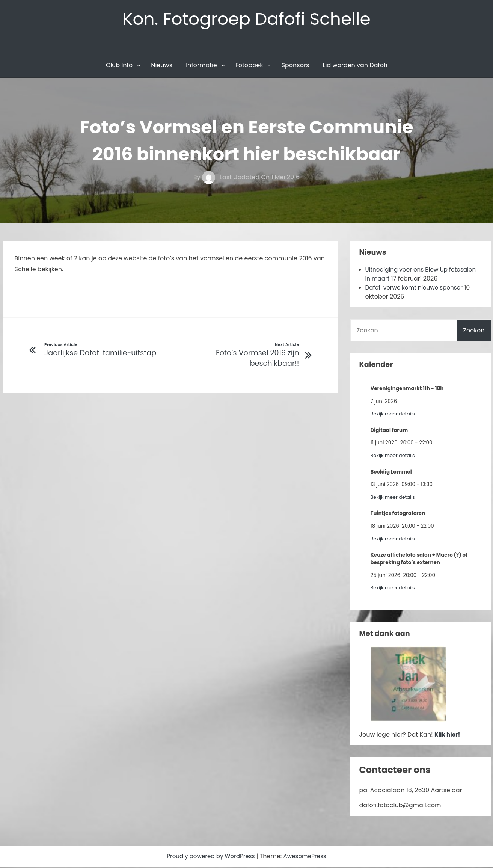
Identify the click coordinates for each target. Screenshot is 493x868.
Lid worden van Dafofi (355, 66)
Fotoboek (249, 66)
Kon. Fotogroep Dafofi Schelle (246, 19)
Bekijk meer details (394, 415)
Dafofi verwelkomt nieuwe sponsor (417, 289)
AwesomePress (307, 857)
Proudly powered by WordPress (210, 857)
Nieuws (162, 66)
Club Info (119, 66)
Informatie (201, 66)
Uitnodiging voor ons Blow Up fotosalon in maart (409, 275)
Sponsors (295, 66)
